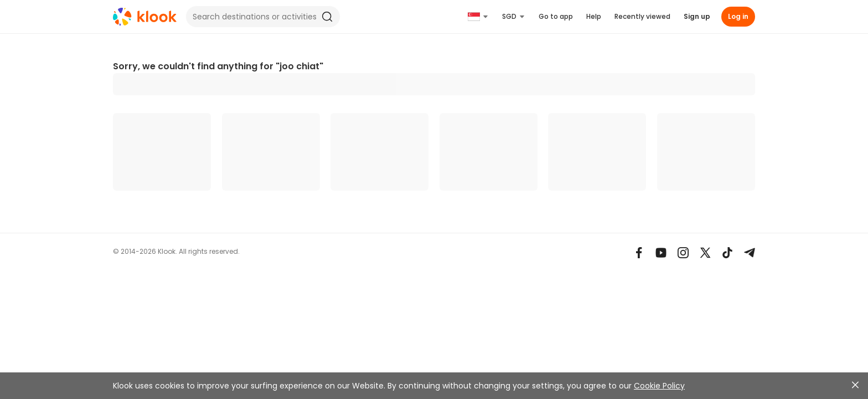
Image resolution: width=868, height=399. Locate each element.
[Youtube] (661, 253)
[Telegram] (750, 253)
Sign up (697, 16)
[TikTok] (727, 253)
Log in (738, 16)
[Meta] (639, 253)
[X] (705, 253)
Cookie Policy (659, 386)
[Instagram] (683, 253)
